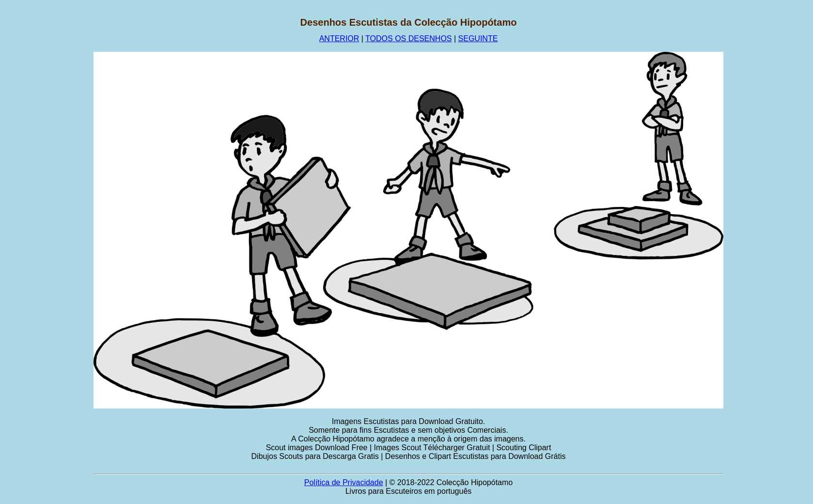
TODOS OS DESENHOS (408, 39)
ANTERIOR (339, 39)
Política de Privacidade (344, 482)
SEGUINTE (478, 39)
